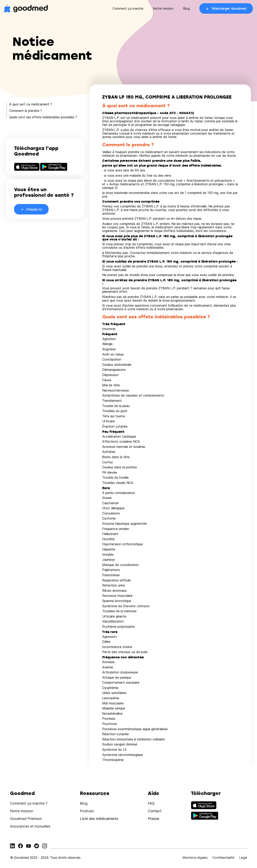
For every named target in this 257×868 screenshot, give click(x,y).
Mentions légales (195, 858)
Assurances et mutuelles (30, 826)
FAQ (151, 803)
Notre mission (163, 8)
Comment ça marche (128, 8)
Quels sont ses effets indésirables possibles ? (43, 117)
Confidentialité (223, 858)
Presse (153, 819)
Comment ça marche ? (29, 803)
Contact (155, 811)
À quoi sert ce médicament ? (31, 104)
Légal (243, 858)
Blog (186, 8)
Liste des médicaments (99, 819)
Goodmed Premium (26, 819)
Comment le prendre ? (26, 111)
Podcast (87, 811)
